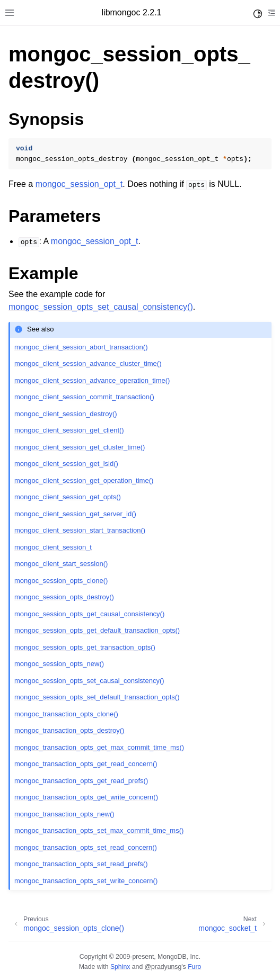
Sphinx (120, 967)
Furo (194, 967)
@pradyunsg (163, 967)
